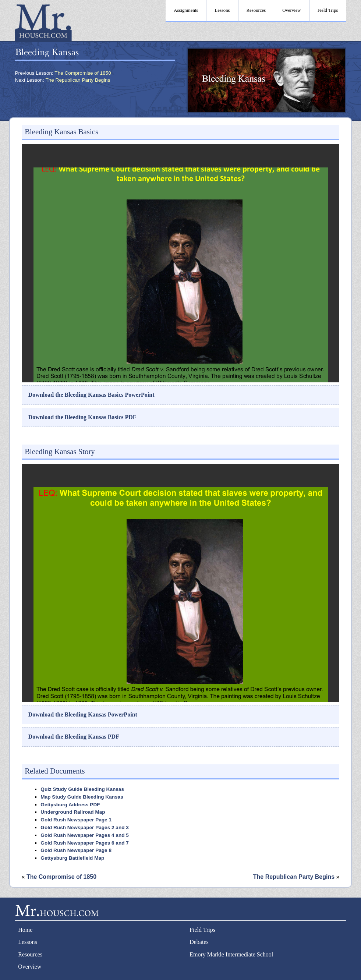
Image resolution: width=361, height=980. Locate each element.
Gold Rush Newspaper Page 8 (76, 850)
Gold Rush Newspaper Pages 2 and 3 (84, 827)
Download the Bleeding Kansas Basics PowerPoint (91, 395)
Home (25, 930)
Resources (30, 954)
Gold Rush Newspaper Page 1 (76, 820)
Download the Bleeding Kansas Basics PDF (82, 417)
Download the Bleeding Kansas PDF (74, 737)
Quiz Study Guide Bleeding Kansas (82, 789)
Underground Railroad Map (73, 812)
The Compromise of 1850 (83, 73)
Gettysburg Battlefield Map (72, 858)
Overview (30, 967)
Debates (199, 942)
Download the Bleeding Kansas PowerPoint (83, 714)
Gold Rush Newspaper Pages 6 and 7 (84, 843)
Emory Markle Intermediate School (231, 954)
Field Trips (202, 930)
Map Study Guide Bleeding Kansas (82, 797)
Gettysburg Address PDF (70, 805)
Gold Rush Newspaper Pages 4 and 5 (84, 835)
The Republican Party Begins (78, 80)
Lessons (28, 942)
